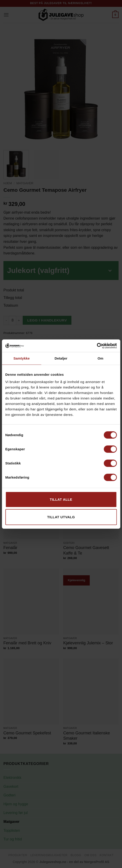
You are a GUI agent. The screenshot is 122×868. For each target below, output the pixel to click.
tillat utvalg (61, 517)
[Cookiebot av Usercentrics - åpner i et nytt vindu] (97, 346)
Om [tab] (100, 358)
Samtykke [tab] (22, 358)
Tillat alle (61, 499)
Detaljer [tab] (61, 358)
